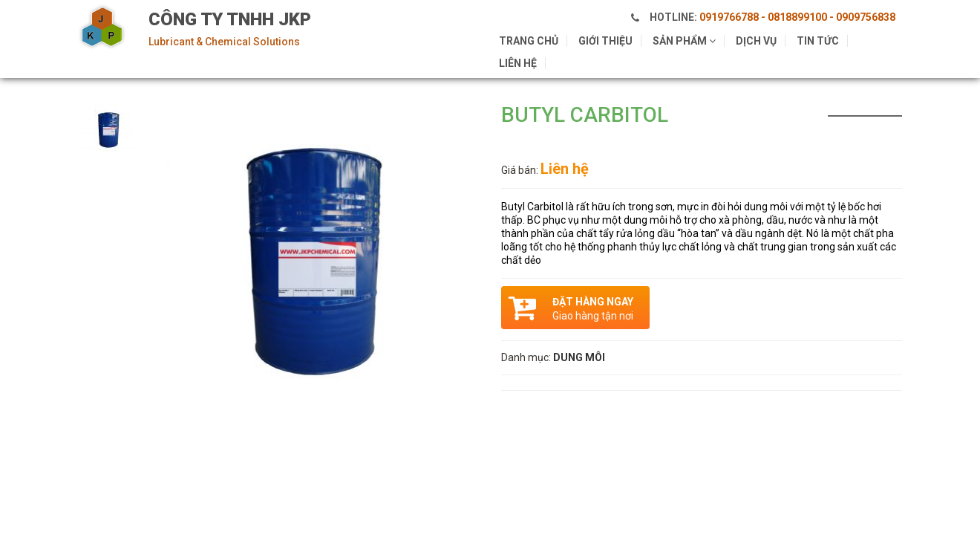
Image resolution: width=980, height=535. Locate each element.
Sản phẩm (684, 41)
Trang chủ (529, 41)
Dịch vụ (756, 41)
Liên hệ (518, 63)
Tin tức (818, 41)
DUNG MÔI (579, 357)
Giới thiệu (605, 41)
